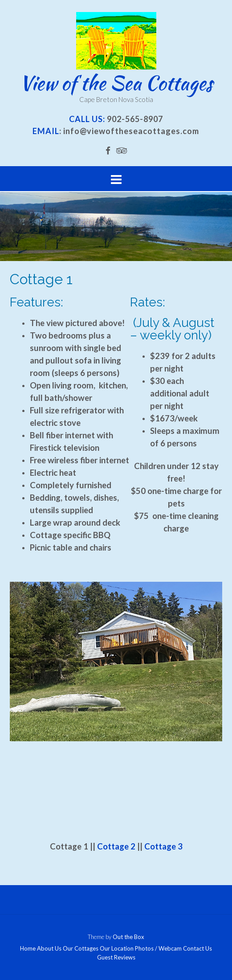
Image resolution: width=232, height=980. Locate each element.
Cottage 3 (163, 846)
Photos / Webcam (158, 949)
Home (28, 949)
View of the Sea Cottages (116, 83)
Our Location (117, 949)
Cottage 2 (116, 846)
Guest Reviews (116, 958)
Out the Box (128, 937)
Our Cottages (81, 949)
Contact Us (197, 949)
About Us (49, 949)
